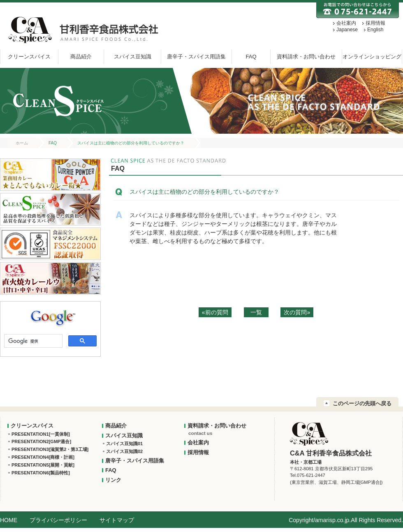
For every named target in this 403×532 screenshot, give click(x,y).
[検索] (32, 342)
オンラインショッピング (372, 57)
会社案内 (346, 23)
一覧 (256, 312)
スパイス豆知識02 (124, 451)
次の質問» (297, 312)
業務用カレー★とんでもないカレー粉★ (50, 175)
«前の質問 (215, 312)
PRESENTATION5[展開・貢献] (43, 465)
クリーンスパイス (29, 57)
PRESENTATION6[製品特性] (41, 473)
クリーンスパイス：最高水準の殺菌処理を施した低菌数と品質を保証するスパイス (50, 209)
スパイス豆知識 (133, 57)
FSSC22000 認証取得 (50, 244)
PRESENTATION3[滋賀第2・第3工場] (50, 449)
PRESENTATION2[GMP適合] (41, 441)
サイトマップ (117, 520)
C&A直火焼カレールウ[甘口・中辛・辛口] (50, 278)
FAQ (251, 57)
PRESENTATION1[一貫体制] (41, 434)
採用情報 (375, 23)
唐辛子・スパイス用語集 (196, 57)
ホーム (22, 143)
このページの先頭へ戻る (362, 403)
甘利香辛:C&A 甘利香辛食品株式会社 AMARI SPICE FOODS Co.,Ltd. (82, 30)
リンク (113, 480)
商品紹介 (81, 57)
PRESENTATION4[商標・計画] (43, 457)
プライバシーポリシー (58, 520)
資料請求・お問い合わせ (306, 57)
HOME (9, 520)
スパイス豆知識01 (124, 444)
